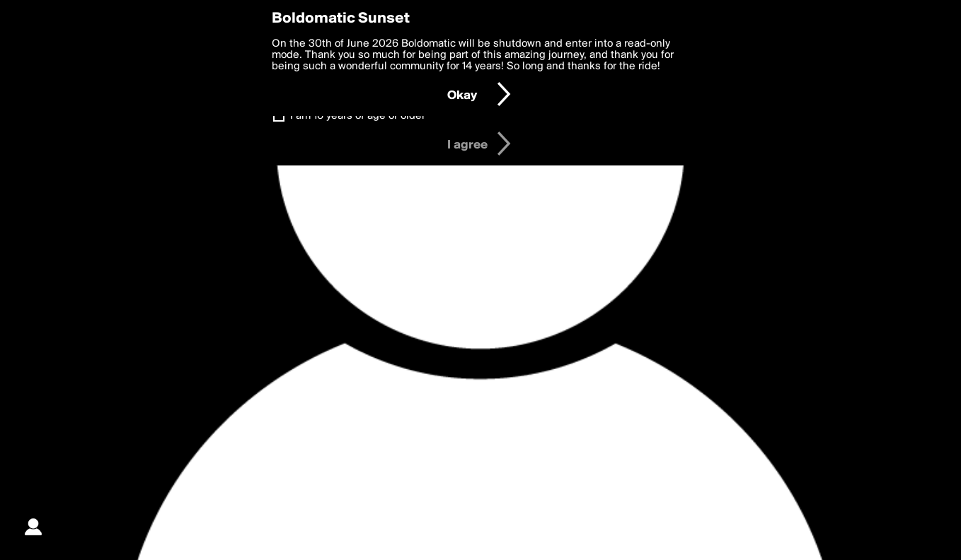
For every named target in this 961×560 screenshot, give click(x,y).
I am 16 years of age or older (358, 116)
